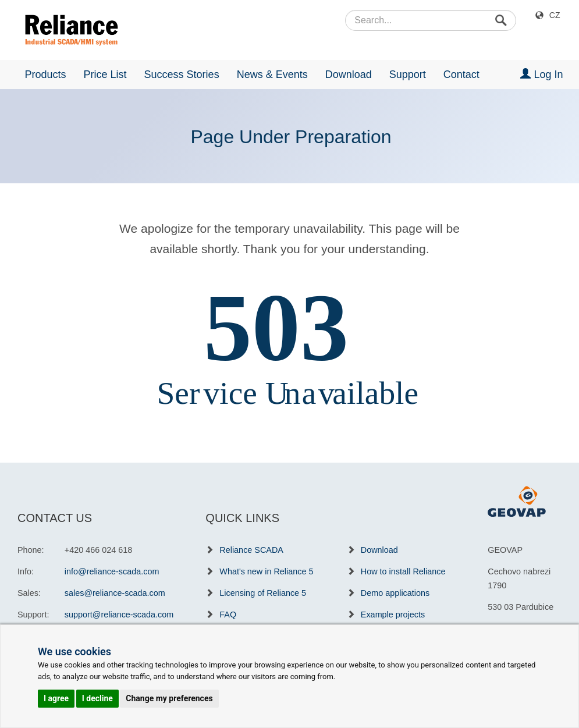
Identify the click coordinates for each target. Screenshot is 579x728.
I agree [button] (56, 698)
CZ (555, 15)
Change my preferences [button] (169, 698)
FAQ (228, 615)
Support (408, 74)
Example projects (393, 615)
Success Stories (182, 74)
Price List (105, 74)
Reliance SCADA (251, 550)
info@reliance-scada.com (112, 571)
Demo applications (395, 593)
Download (349, 74)
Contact (461, 74)
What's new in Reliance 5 (266, 571)
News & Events (272, 74)
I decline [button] (97, 698)
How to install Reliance (403, 571)
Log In (541, 74)
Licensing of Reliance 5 (263, 593)
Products (46, 74)
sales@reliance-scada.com (115, 593)
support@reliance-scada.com (119, 615)
